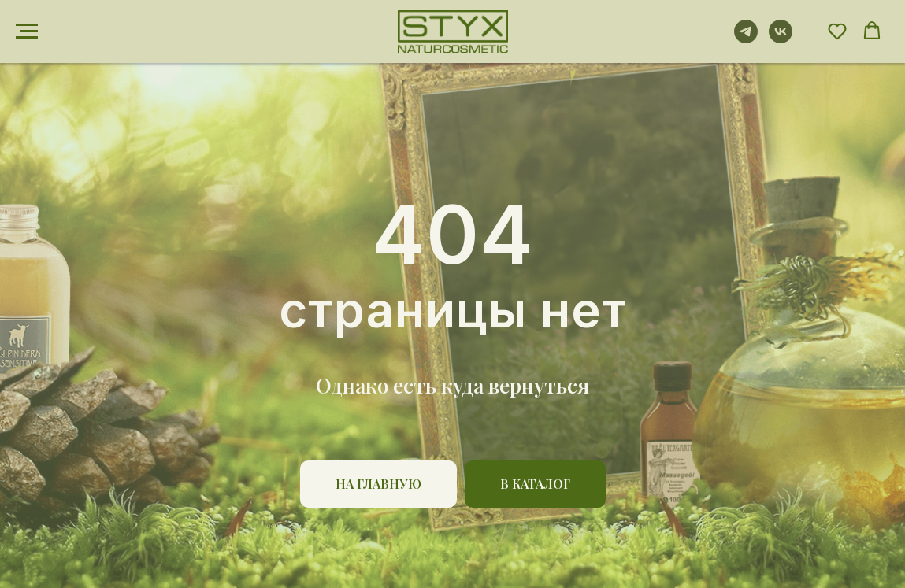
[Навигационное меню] (27, 31)
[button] (837, 31)
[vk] (781, 39)
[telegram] (746, 39)
